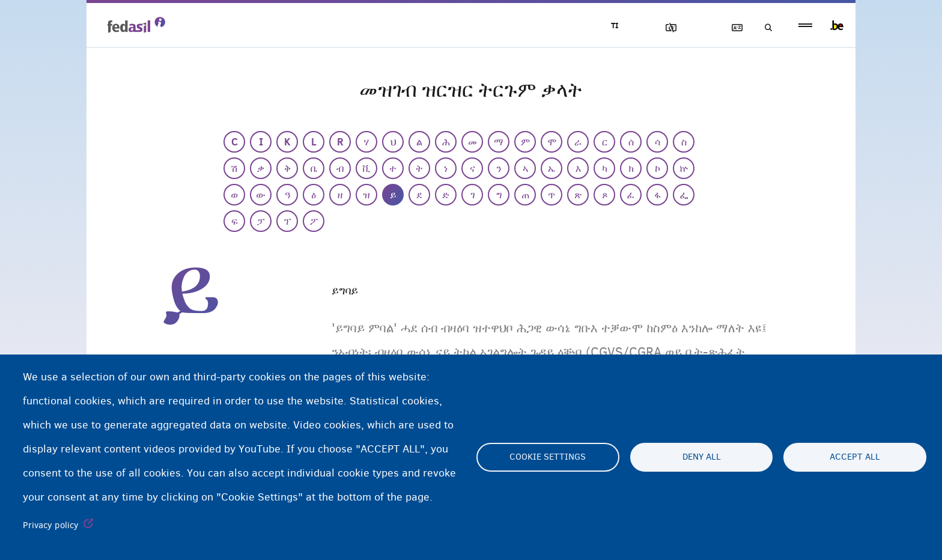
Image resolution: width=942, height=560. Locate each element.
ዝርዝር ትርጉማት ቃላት (730, 28)
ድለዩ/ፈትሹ (764, 28)
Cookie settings (548, 457)
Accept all (855, 457)
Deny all (702, 457)
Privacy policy (51, 525)
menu (805, 26)
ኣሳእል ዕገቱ (661, 28)
